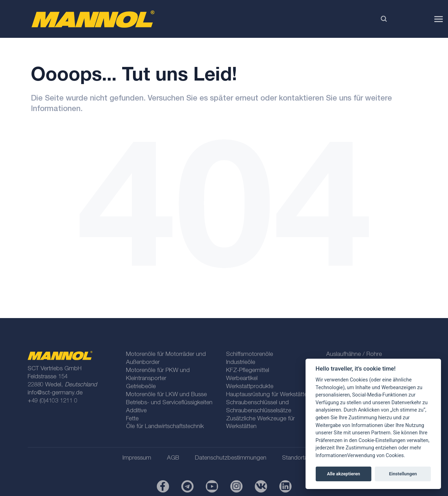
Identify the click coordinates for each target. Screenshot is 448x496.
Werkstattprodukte (250, 387)
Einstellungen (403, 474)
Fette (132, 419)
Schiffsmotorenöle (250, 355)
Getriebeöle (141, 387)
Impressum (137, 458)
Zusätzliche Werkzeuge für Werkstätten (260, 423)
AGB (173, 458)
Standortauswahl (304, 458)
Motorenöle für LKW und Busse (166, 395)
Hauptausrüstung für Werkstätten (268, 395)
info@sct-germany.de (55, 393)
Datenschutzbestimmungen (231, 458)
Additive (136, 411)
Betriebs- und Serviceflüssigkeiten (169, 403)
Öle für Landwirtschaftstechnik (165, 427)
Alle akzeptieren (344, 474)
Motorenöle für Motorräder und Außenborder (166, 359)
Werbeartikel (242, 379)
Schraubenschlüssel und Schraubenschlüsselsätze (259, 407)
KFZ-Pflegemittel (248, 371)
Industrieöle (241, 363)
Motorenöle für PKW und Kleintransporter (158, 375)
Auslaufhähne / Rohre (354, 355)
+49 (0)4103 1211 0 (52, 401)
